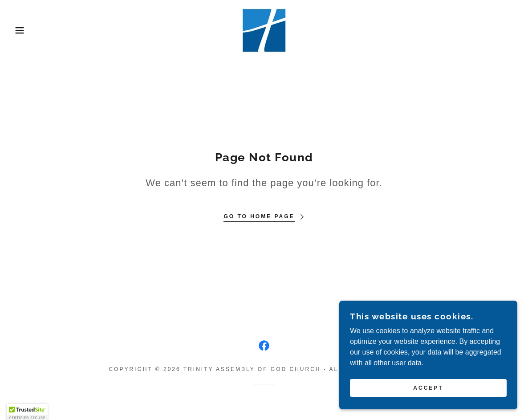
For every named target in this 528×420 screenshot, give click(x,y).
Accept (428, 388)
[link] (264, 30)
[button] (26, 30)
